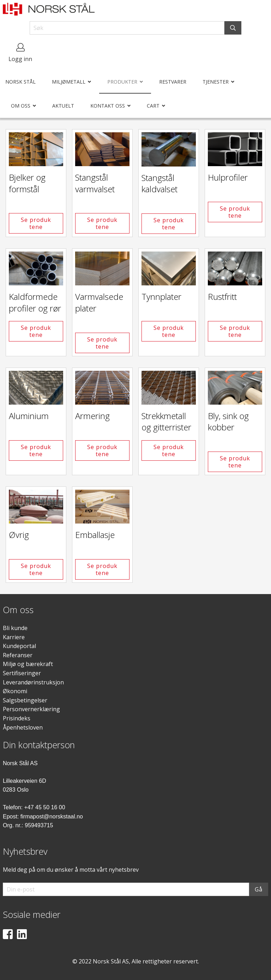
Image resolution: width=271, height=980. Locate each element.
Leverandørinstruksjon (33, 682)
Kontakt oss (108, 106)
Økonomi (15, 691)
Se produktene (36, 223)
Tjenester (216, 82)
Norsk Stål (20, 82)
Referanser (18, 655)
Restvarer (173, 82)
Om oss (21, 106)
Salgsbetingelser (25, 700)
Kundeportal (19, 646)
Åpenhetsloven (23, 727)
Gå (259, 889)
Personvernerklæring (31, 709)
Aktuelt (63, 106)
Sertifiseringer (22, 673)
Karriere (14, 637)
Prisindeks (17, 718)
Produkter (122, 82)
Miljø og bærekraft (28, 664)
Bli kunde (15, 628)
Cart (153, 106)
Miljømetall (69, 82)
